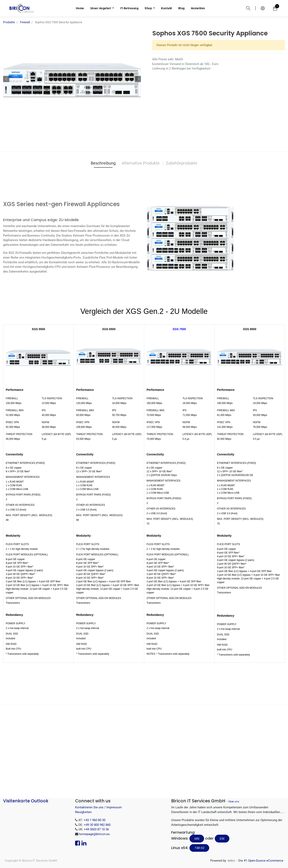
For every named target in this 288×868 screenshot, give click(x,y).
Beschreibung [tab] (103, 163)
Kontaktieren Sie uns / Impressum (98, 807)
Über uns (234, 801)
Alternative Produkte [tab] (141, 163)
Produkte (9, 22)
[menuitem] (80, 8)
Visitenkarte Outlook (26, 801)
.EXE (222, 839)
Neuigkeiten (83, 812)
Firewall (25, 22)
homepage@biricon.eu (94, 834)
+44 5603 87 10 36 (96, 829)
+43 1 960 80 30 (95, 820)
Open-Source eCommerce (266, 861)
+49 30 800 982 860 (97, 825)
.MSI (197, 839)
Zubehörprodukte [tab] (182, 163)
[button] (6, 79)
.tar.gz (199, 848)
